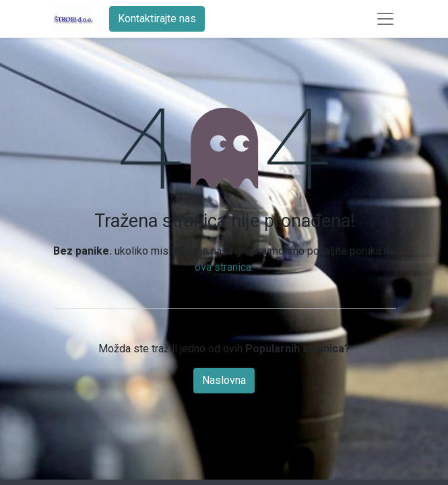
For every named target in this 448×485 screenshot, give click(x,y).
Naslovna (224, 380)
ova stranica (223, 267)
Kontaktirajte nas (157, 19)
